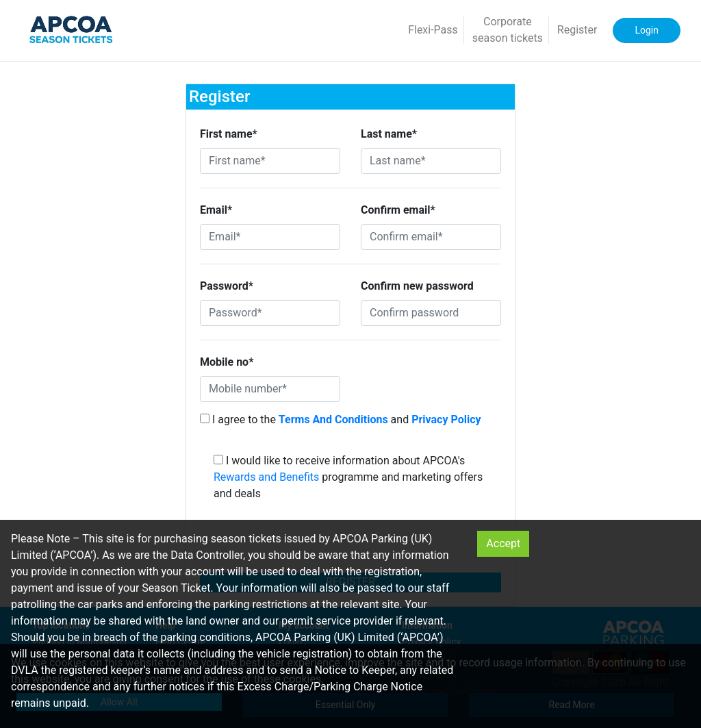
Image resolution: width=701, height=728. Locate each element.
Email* (216, 210)
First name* (229, 134)
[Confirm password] (431, 313)
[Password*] (270, 313)
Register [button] (577, 30)
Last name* (389, 134)
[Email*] (270, 237)
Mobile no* (227, 362)
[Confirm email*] (431, 237)
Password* (227, 286)
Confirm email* (398, 210)
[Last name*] (431, 161)
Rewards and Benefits (266, 477)
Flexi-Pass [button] (433, 30)
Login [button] (647, 30)
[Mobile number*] (270, 389)
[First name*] (270, 161)
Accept (503, 543)
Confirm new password (417, 286)
